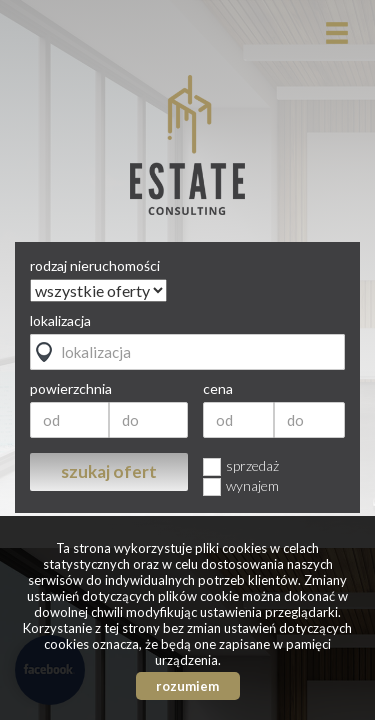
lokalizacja (60, 321)
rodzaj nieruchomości (95, 266)
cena (218, 389)
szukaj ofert (109, 471)
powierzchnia (71, 389)
